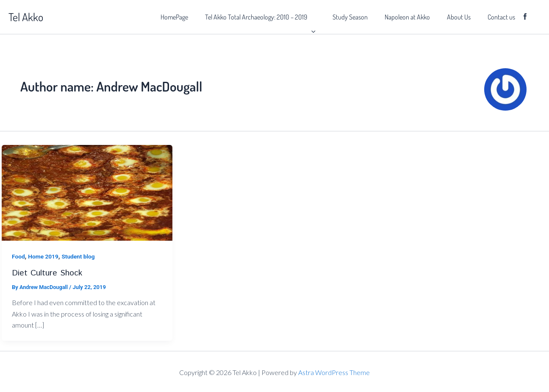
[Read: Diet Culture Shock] (87, 192)
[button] (330, 17)
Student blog (80, 256)
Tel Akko (26, 17)
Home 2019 (44, 256)
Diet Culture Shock (48, 273)
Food (18, 256)
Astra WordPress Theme (334, 372)
